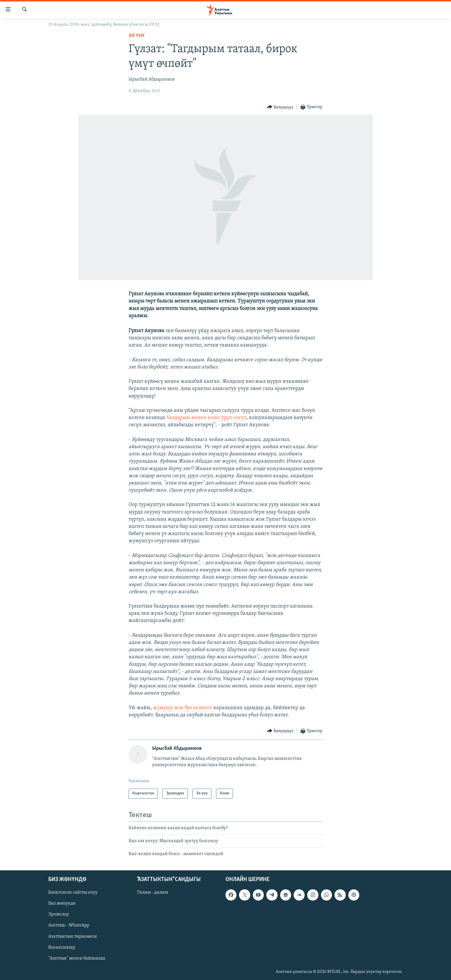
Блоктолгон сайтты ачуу (73, 893)
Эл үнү (137, 36)
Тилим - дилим (152, 893)
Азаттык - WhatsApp (69, 925)
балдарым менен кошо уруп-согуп (207, 418)
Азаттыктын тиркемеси (73, 936)
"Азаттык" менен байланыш (77, 958)
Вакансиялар (62, 947)
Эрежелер (59, 914)
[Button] (280, 107)
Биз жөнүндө (62, 903)
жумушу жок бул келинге (183, 708)
